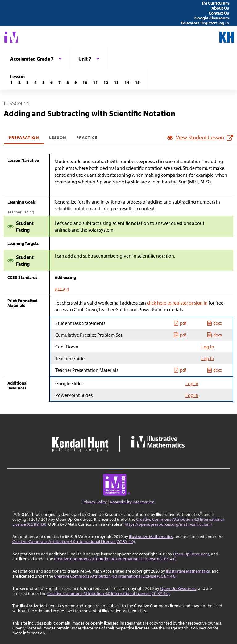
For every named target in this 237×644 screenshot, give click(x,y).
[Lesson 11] (95, 82)
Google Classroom (212, 18)
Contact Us (219, 13)
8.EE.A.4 (62, 289)
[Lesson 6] (52, 82)
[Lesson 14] (127, 82)
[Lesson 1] (11, 82)
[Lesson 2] (19, 82)
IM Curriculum (216, 3)
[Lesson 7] (60, 82)
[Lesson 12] (106, 82)
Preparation (24, 137)
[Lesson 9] (76, 82)
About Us (220, 8)
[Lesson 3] (27, 82)
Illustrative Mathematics (151, 537)
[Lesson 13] (116, 82)
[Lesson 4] (35, 82)
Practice (87, 137)
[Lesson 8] (68, 82)
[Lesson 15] (137, 82)
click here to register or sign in (177, 303)
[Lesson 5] (44, 82)
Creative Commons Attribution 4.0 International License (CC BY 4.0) (74, 541)
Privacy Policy (95, 502)
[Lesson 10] (85, 82)
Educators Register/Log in (205, 23)
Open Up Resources (191, 554)
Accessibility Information (132, 502)
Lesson (58, 137)
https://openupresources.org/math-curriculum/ (168, 524)
